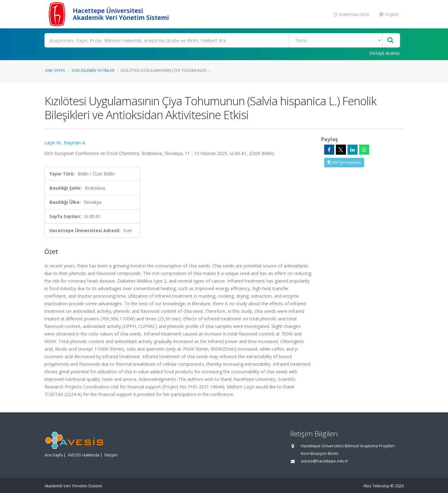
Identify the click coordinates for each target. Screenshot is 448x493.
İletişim (111, 455)
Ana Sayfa (55, 70)
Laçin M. (53, 143)
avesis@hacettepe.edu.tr (325, 461)
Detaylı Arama (384, 53)
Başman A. (75, 143)
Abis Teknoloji (376, 486)
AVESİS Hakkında (83, 455)
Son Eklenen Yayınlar (93, 70)
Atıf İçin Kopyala (344, 162)
